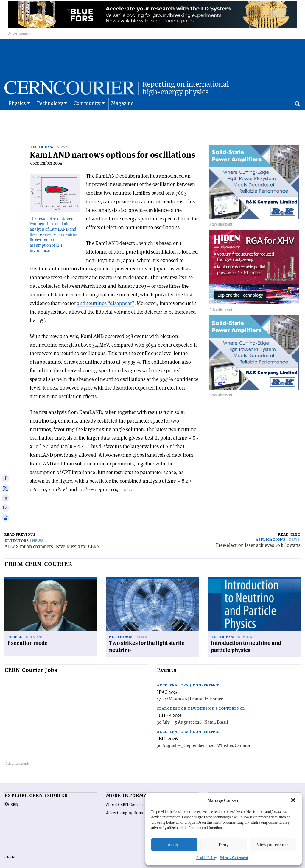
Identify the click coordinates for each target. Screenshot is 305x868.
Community (87, 118)
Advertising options (125, 803)
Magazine (122, 118)
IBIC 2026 (167, 729)
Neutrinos (42, 137)
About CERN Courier (125, 795)
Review (245, 627)
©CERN (11, 795)
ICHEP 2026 (170, 706)
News (62, 137)
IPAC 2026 (168, 683)
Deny (224, 845)
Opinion (34, 627)
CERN (10, 848)
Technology (50, 118)
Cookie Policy (207, 858)
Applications (271, 530)
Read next (289, 525)
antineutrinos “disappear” (106, 294)
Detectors (17, 531)
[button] (293, 800)
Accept (174, 845)
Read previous (20, 525)
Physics (17, 118)
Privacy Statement (234, 858)
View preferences (273, 845)
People (15, 627)
